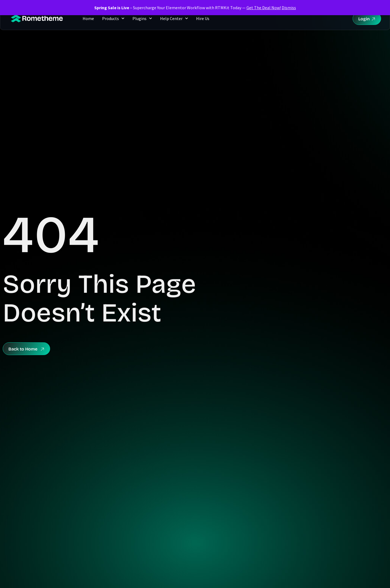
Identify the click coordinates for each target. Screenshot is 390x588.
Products (113, 18)
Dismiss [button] (289, 8)
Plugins (142, 18)
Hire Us (203, 18)
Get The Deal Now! (264, 8)
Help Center (174, 18)
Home (88, 18)
